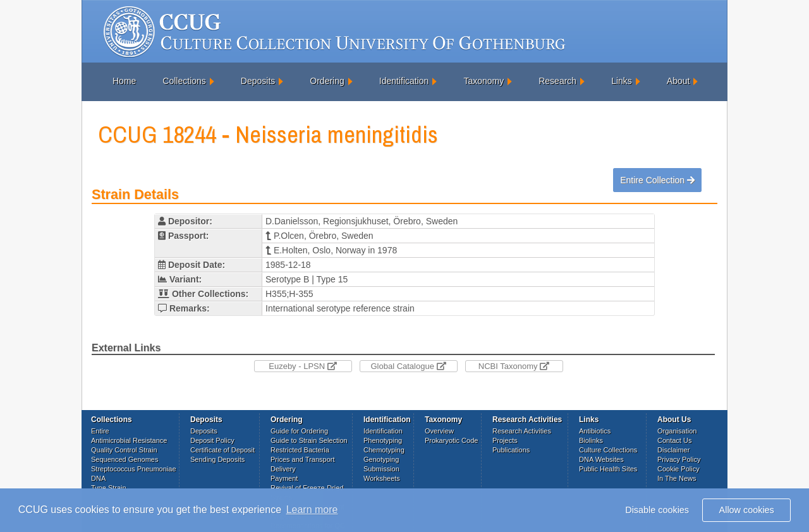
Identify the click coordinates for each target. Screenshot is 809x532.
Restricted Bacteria (300, 450)
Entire (100, 431)
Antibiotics (595, 431)
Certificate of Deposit (222, 450)
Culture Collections (608, 450)
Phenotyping (383, 440)
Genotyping (381, 459)
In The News (677, 478)
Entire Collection (657, 180)
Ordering (327, 81)
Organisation (677, 431)
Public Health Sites (608, 469)
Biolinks (591, 440)
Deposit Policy (212, 440)
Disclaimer (673, 450)
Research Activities (522, 431)
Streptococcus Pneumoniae (134, 469)
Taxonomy (484, 81)
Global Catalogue (408, 366)
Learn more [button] (312, 510)
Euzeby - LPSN (303, 366)
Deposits (258, 81)
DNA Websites (601, 459)
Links (622, 81)
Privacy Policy (679, 459)
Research (557, 81)
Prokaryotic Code (451, 440)
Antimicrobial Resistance (129, 440)
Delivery (283, 469)
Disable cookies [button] (657, 510)
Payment (284, 478)
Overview (439, 431)
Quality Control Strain (124, 450)
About (678, 81)
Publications (511, 450)
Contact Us (674, 440)
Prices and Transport (303, 459)
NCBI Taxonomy (514, 366)
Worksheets (382, 478)
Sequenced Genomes (125, 459)
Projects (505, 440)
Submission (381, 469)
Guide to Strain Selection (309, 440)
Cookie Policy (678, 469)
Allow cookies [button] (747, 510)
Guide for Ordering (299, 431)
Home (124, 81)
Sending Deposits (217, 459)
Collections (184, 81)
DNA (98, 478)
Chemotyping (384, 450)
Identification (404, 81)
